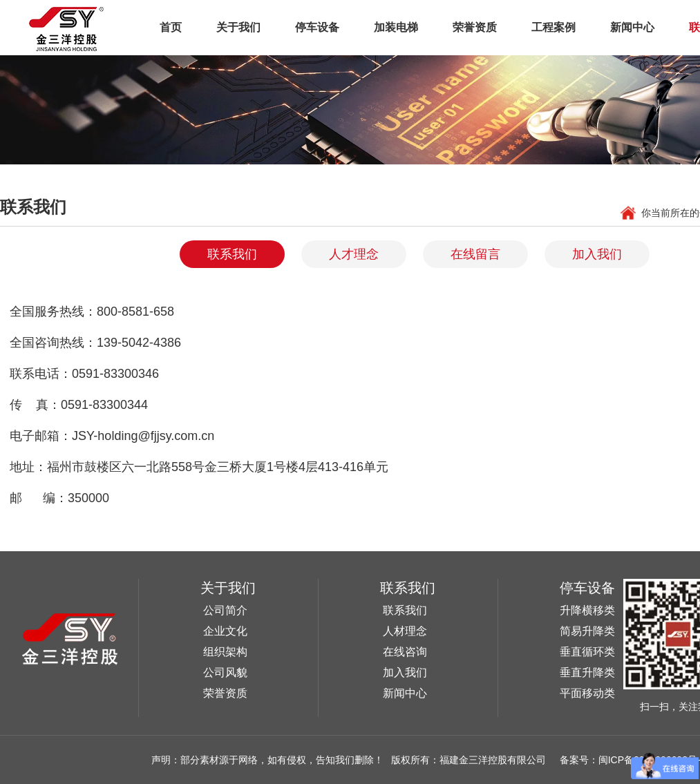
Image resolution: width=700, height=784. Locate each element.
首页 (171, 27)
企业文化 (225, 631)
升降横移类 (587, 610)
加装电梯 (396, 27)
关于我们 (238, 27)
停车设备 (317, 27)
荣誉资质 (475, 27)
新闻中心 (632, 27)
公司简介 (225, 610)
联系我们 (232, 254)
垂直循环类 (587, 652)
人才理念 (354, 254)
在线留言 (475, 254)
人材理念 (405, 631)
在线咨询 (405, 652)
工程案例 (554, 27)
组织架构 (225, 652)
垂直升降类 (587, 672)
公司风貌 (225, 672)
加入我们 (597, 254)
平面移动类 (587, 693)
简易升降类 (587, 631)
